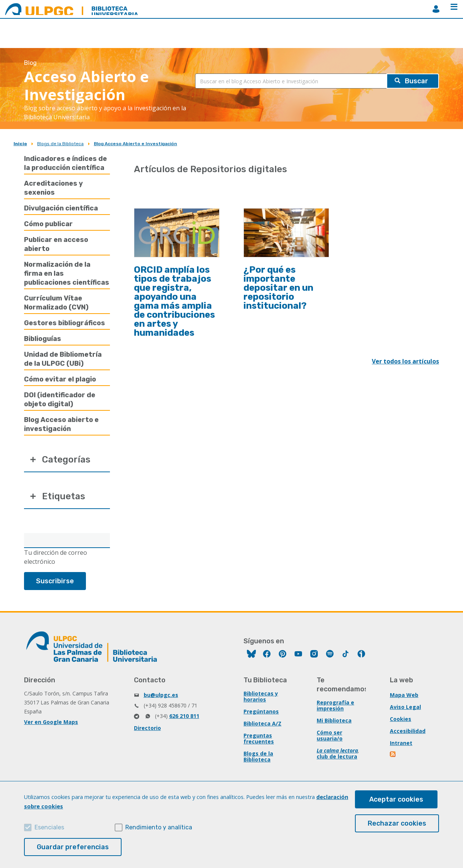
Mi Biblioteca (334, 720)
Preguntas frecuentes (259, 738)
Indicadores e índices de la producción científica (65, 163)
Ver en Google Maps (51, 722)
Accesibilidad (408, 731)
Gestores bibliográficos (65, 323)
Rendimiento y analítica (159, 827)
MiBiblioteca (436, 9)
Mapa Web (404, 695)
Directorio (147, 728)
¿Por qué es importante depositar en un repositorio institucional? (278, 288)
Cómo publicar (48, 224)
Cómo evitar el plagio (60, 379)
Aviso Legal (405, 707)
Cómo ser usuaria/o (330, 735)
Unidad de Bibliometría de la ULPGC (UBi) (63, 359)
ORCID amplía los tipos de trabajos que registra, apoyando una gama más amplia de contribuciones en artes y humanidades (174, 301)
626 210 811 (184, 716)
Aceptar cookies (396, 799)
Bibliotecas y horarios (261, 696)
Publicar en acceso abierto (56, 244)
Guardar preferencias (73, 847)
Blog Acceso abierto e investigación (61, 424)
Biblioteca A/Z (262, 723)
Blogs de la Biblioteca (60, 144)
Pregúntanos (261, 711)
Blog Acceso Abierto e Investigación (135, 144)
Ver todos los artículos (405, 361)
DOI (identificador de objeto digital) (60, 399)
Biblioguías (43, 339)
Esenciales (49, 827)
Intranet (401, 743)
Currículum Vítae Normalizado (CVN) (56, 303)
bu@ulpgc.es (161, 695)
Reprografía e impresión (335, 705)
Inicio (20, 144)
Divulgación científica (61, 208)
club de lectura (337, 756)
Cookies (401, 719)
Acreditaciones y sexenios (53, 188)
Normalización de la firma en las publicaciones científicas (67, 273)
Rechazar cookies (397, 823)
